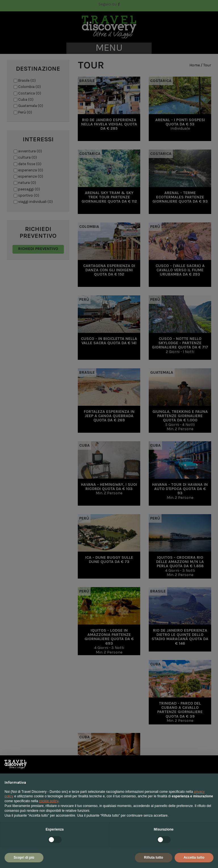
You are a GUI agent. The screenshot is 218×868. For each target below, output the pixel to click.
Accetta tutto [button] (194, 858)
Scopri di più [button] (24, 858)
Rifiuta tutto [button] (153, 858)
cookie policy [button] (49, 801)
